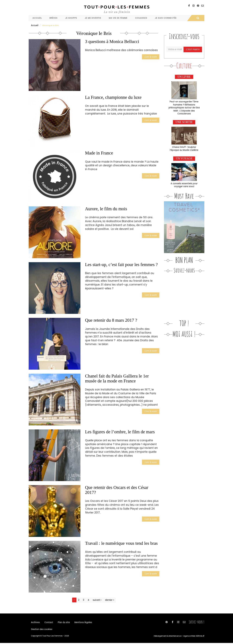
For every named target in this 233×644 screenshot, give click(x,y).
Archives (35, 622)
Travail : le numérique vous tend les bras (121, 543)
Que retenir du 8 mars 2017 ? (111, 320)
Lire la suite (151, 56)
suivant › (97, 600)
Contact (48, 622)
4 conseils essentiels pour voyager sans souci (184, 183)
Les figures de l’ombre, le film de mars (120, 432)
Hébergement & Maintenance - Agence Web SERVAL (180, 637)
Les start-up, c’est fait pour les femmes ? (121, 264)
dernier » (109, 600)
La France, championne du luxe (113, 97)
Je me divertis (93, 18)
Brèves (53, 18)
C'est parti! (193, 49)
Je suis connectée (166, 18)
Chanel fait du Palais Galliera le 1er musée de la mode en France (117, 378)
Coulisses (141, 18)
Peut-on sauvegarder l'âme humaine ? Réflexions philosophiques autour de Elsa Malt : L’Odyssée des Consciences (184, 107)
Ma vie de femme (118, 18)
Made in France (99, 153)
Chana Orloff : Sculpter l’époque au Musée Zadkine (184, 147)
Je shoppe (71, 18)
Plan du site (63, 622)
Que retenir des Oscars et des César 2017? (117, 490)
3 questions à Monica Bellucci (112, 41)
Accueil (37, 18)
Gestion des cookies (41, 630)
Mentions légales (81, 622)
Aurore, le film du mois (106, 209)
